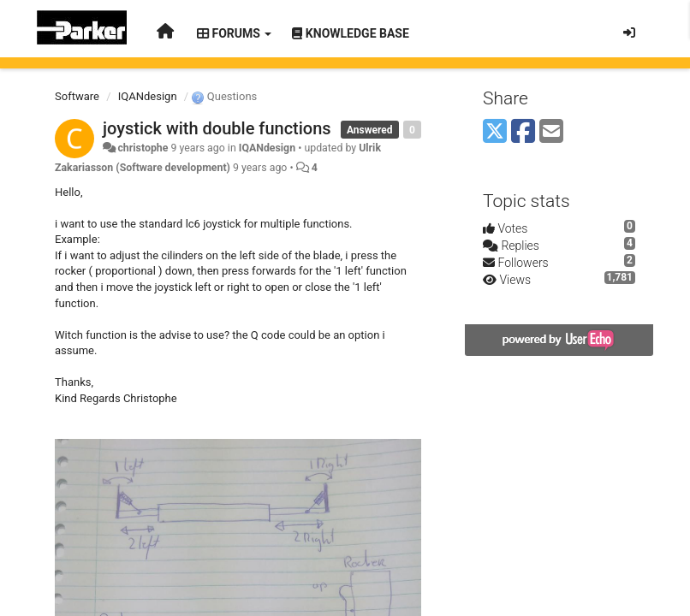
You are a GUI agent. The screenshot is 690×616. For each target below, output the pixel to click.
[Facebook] (523, 132)
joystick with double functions (217, 128)
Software (77, 96)
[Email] (551, 132)
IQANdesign (148, 96)
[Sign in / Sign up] (629, 33)
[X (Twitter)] (495, 132)
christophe (143, 148)
